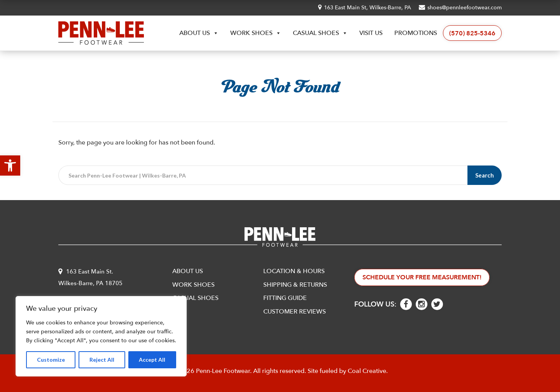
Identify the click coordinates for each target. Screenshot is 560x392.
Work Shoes (256, 33)
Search (485, 175)
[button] (10, 166)
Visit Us (371, 33)
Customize (51, 360)
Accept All (152, 360)
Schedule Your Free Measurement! (422, 277)
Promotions (416, 33)
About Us (199, 33)
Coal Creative (367, 371)
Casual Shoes (320, 33)
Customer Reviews (295, 312)
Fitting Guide (285, 298)
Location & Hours (294, 271)
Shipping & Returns (295, 285)
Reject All (102, 360)
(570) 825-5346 (472, 33)
